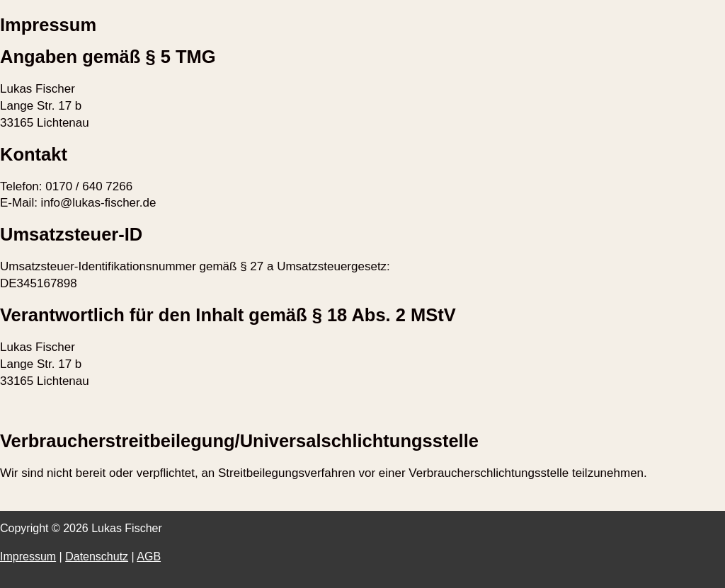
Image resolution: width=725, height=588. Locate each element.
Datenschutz (97, 557)
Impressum (28, 557)
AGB (149, 557)
